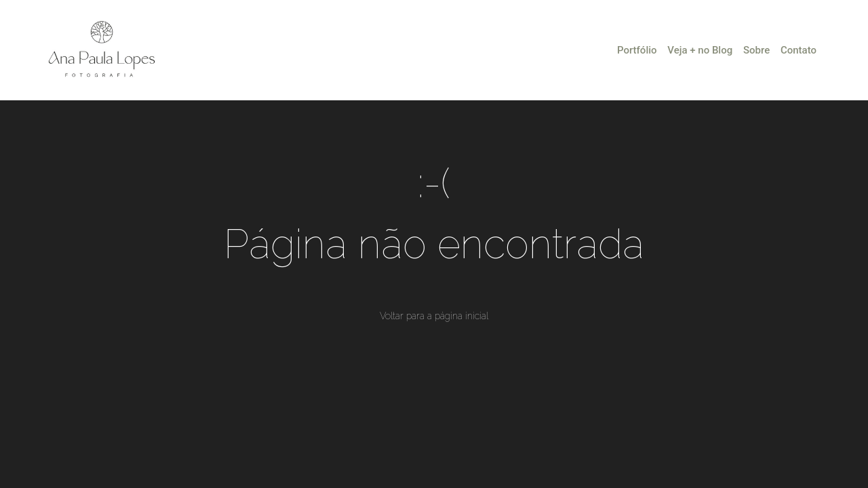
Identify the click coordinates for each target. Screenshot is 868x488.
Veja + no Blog (700, 50)
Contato (798, 50)
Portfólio (637, 50)
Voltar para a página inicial (434, 316)
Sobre (756, 50)
